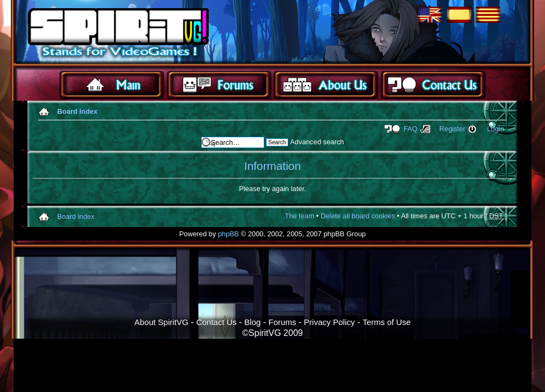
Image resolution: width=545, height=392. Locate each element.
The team (300, 216)
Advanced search (317, 142)
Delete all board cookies (358, 216)
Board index (77, 111)
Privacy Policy (329, 322)
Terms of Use (386, 322)
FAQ (410, 129)
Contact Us (216, 322)
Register (452, 129)
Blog (252, 322)
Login (496, 129)
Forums (283, 322)
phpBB (228, 234)
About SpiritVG (161, 322)
